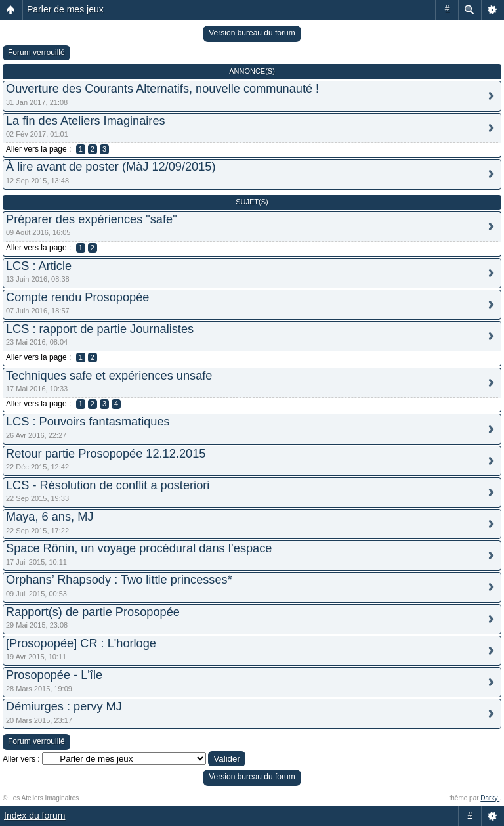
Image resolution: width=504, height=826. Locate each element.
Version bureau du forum (252, 33)
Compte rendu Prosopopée (77, 297)
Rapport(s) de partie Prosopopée (93, 612)
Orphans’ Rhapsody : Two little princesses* (119, 580)
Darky (490, 798)
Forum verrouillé (36, 53)
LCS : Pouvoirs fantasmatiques (88, 422)
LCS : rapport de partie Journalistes (100, 329)
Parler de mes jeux (65, 9)
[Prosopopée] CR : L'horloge (81, 643)
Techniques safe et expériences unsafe (109, 376)
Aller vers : (21, 759)
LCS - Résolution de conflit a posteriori (108, 485)
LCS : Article (39, 266)
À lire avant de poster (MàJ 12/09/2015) (111, 167)
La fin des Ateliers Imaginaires (86, 121)
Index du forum (34, 815)
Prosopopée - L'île (54, 675)
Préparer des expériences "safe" (92, 219)
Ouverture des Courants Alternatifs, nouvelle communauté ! (162, 89)
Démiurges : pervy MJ (64, 706)
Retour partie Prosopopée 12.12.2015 (106, 454)
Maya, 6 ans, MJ (50, 517)
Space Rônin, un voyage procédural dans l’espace (139, 548)
